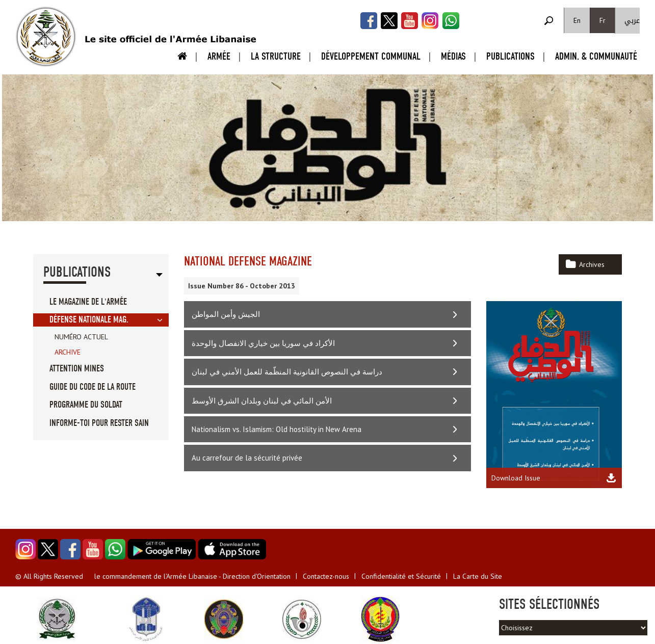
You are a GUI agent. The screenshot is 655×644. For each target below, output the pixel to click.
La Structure (276, 56)
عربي (632, 21)
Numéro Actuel (81, 337)
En (577, 20)
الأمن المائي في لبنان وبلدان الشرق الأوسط (262, 401)
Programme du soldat (86, 405)
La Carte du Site (478, 576)
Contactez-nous (326, 576)
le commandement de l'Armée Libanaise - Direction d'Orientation (192, 576)
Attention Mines (77, 369)
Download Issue (516, 478)
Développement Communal (371, 56)
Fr (602, 20)
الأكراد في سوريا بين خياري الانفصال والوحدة (263, 343)
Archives (592, 264)
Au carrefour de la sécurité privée (247, 458)
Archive (68, 352)
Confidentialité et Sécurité (401, 576)
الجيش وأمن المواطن (226, 314)
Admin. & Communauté (596, 56)
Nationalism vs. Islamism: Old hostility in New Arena (277, 429)
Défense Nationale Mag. (89, 320)
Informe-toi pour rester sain (99, 423)
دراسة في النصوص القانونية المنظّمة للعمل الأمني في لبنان (287, 372)
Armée (219, 56)
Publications (510, 56)
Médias (453, 56)
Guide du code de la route (93, 387)
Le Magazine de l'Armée (88, 302)
